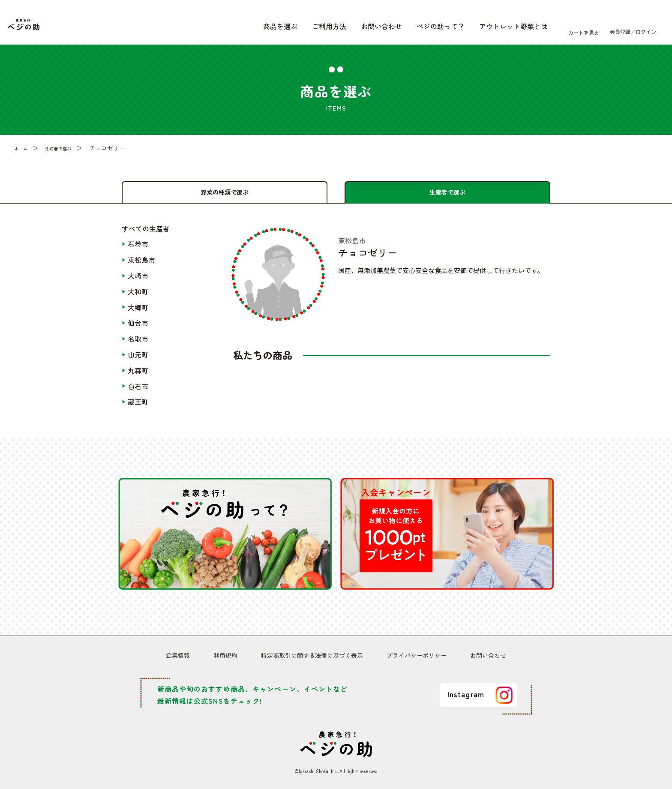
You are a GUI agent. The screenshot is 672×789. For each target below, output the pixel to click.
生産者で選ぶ (69, 153)
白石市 (138, 392)
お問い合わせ (334, 29)
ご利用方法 (282, 29)
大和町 (138, 297)
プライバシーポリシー (417, 657)
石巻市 (138, 250)
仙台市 (138, 329)
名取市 (138, 345)
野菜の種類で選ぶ (225, 191)
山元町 (138, 360)
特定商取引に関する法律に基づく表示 (312, 657)
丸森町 (138, 376)
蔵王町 (138, 408)
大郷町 (138, 313)
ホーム (24, 153)
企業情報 (178, 657)
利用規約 (225, 657)
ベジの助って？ (393, 29)
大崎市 (138, 281)
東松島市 (141, 266)
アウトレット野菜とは (466, 29)
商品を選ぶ (233, 29)
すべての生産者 (146, 234)
